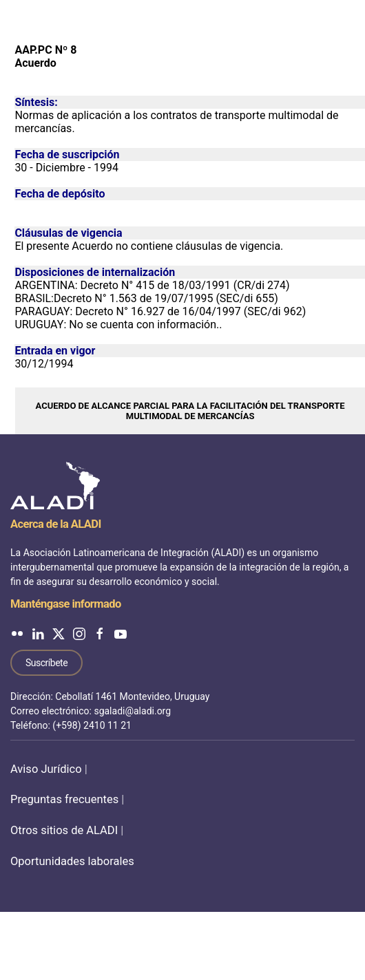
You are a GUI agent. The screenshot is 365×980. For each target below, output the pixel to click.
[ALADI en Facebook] (100, 633)
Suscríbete (46, 663)
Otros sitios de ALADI (64, 830)
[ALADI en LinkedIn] (38, 633)
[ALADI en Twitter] (59, 633)
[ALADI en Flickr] (17, 633)
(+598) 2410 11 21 (92, 725)
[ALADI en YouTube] (121, 633)
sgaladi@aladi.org (132, 711)
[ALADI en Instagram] (79, 633)
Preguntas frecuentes (64, 799)
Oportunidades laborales (72, 861)
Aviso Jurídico (46, 769)
